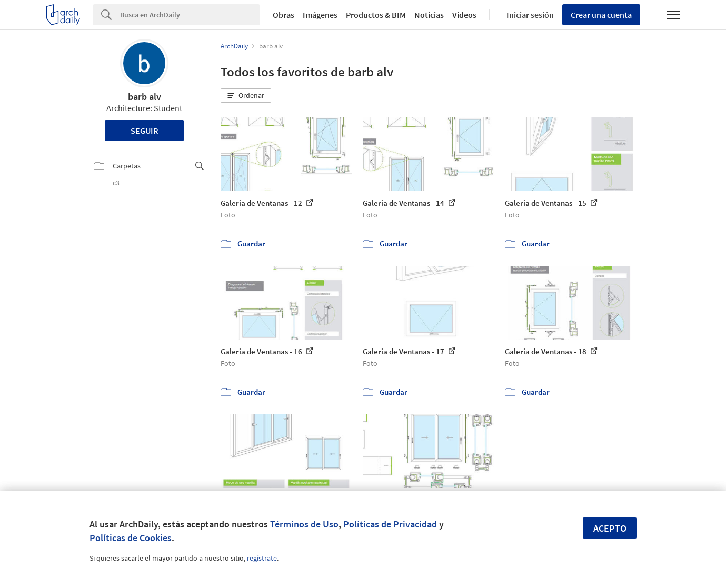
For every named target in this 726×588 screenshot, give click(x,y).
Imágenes (320, 15)
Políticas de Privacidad (390, 524)
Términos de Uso (304, 524)
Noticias (429, 15)
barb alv (145, 97)
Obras (284, 15)
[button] (246, 96)
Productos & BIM (376, 15)
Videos (464, 15)
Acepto (610, 528)
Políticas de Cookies (131, 538)
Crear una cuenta (601, 15)
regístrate (262, 558)
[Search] (190, 15)
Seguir (145, 131)
